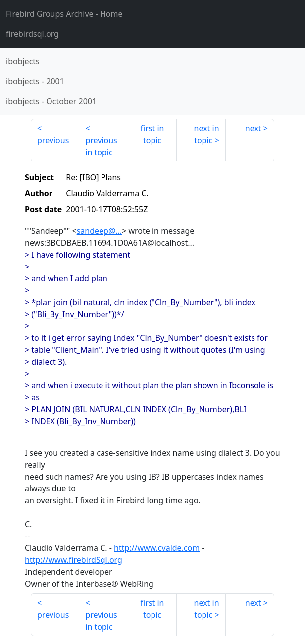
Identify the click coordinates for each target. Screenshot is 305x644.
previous (53, 140)
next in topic (207, 134)
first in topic (152, 134)
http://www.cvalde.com (157, 548)
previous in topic (101, 146)
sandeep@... (100, 231)
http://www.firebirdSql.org (74, 560)
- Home (64, 14)
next (253, 128)
